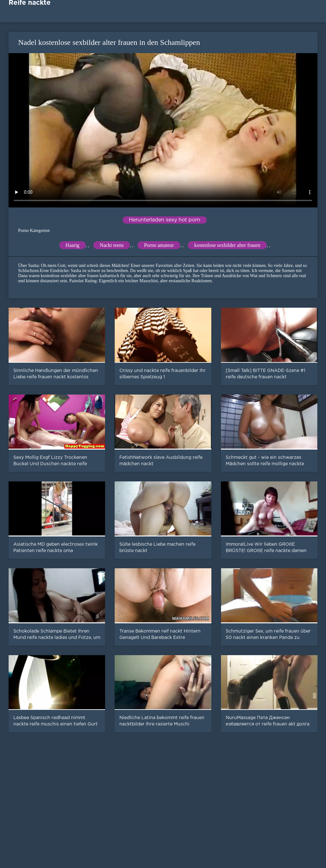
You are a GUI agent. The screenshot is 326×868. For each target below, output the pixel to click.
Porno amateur (159, 245)
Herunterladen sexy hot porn (165, 220)
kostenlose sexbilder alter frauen (227, 245)
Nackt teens (112, 245)
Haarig (73, 245)
